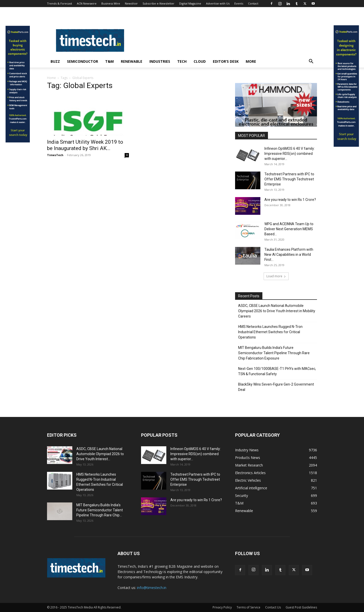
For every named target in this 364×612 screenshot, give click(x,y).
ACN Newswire (87, 3)
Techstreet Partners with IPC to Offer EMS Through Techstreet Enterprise (289, 179)
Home (51, 78)
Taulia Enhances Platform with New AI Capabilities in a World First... (289, 255)
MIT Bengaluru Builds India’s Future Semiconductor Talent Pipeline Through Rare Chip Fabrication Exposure (274, 353)
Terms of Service (248, 607)
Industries (160, 61)
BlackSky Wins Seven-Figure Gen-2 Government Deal (276, 387)
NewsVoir (131, 3)
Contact (253, 3)
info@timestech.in (152, 588)
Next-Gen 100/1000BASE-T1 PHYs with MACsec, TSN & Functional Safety (277, 371)
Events (239, 3)
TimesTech (55, 155)
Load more (276, 276)
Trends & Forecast (60, 3)
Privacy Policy (222, 607)
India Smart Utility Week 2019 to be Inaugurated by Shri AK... (85, 145)
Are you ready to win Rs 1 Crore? (290, 200)
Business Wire (111, 3)
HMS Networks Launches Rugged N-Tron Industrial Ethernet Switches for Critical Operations (270, 332)
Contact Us (273, 607)
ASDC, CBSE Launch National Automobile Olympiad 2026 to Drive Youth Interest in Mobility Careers (277, 311)
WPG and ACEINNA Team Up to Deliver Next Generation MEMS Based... (289, 229)
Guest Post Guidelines (301, 607)
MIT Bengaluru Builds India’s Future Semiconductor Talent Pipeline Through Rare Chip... (100, 510)
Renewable (132, 61)
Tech (182, 61)
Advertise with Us (218, 3)
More (251, 61)
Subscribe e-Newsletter (158, 3)
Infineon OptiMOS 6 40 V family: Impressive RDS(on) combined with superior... (290, 154)
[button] (311, 62)
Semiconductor (83, 61)
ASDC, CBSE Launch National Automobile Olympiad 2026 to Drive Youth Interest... (100, 454)
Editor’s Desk (226, 61)
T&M (109, 61)
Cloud (200, 61)
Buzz (55, 61)
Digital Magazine (190, 3)
